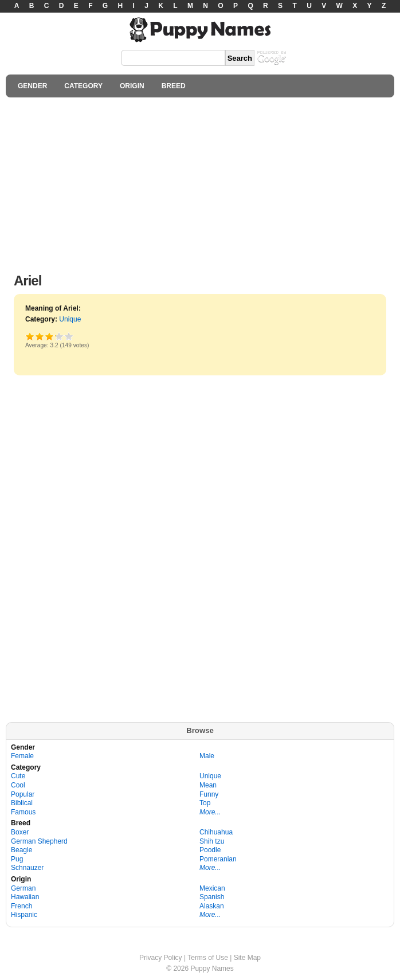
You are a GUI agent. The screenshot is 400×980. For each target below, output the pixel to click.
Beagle (21, 850)
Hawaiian (25, 897)
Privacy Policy (161, 958)
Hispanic (24, 915)
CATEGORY (83, 86)
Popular (23, 794)
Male (207, 756)
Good (50, 336)
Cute (18, 776)
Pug (17, 859)
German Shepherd (39, 841)
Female (22, 756)
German (23, 888)
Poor (30, 336)
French (21, 906)
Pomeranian (218, 859)
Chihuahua (216, 832)
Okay (40, 336)
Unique (70, 319)
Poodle (210, 850)
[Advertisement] (200, 182)
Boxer (20, 832)
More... (210, 812)
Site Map (247, 958)
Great (55, 336)
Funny (209, 794)
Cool (18, 785)
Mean (208, 785)
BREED (174, 86)
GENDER (32, 86)
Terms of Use (208, 958)
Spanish (212, 897)
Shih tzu (212, 841)
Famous (23, 812)
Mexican (212, 888)
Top (205, 803)
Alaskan (212, 906)
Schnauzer (27, 868)
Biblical (22, 803)
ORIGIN (132, 86)
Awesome (69, 336)
